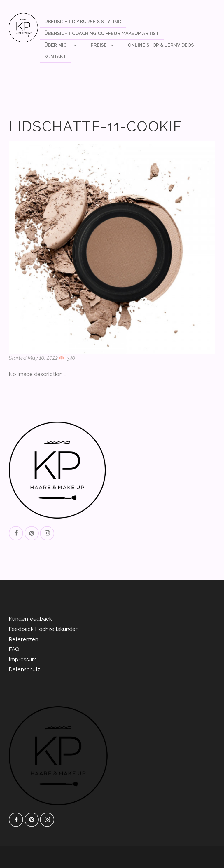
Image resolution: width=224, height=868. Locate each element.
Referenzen (23, 639)
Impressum (23, 659)
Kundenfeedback (30, 619)
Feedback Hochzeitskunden (44, 629)
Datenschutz (24, 669)
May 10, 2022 (43, 358)
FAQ (14, 649)
